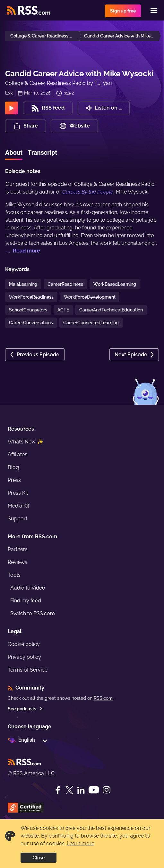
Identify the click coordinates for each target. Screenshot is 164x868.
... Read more (23, 251)
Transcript (42, 153)
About (14, 153)
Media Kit (18, 506)
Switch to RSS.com (33, 613)
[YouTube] (94, 790)
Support (17, 519)
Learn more (81, 843)
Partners (18, 549)
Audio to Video (28, 588)
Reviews (17, 562)
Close (39, 858)
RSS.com (103, 698)
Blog (13, 467)
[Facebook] (58, 790)
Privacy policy (24, 657)
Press (14, 480)
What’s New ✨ (26, 442)
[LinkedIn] (81, 790)
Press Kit (18, 493)
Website (74, 126)
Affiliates (17, 455)
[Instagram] (107, 790)
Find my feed (26, 601)
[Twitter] (69, 790)
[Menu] (154, 11)
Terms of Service (28, 670)
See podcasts (25, 709)
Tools (14, 575)
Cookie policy (24, 644)
